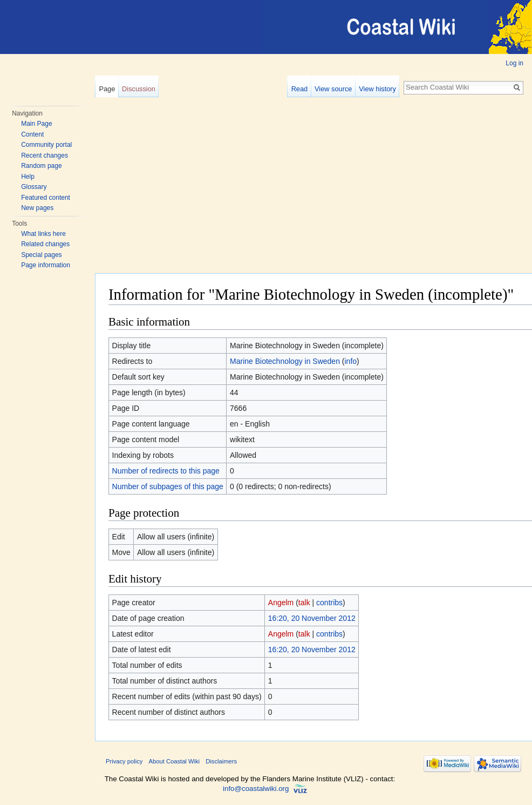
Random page (41, 166)
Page (107, 89)
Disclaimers (221, 761)
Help (28, 177)
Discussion (139, 89)
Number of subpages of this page (168, 486)
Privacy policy (124, 761)
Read (300, 89)
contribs (329, 603)
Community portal (46, 145)
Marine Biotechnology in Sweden (285, 361)
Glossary (34, 187)
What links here (43, 234)
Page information (46, 265)
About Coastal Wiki (175, 761)
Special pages (41, 255)
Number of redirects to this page (166, 471)
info (351, 361)
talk (304, 603)
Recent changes (45, 155)
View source (333, 89)
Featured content (46, 198)
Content (32, 134)
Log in (514, 63)
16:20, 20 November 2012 (312, 618)
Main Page (36, 124)
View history (377, 89)
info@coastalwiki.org (256, 789)
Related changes (45, 244)
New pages (37, 208)
